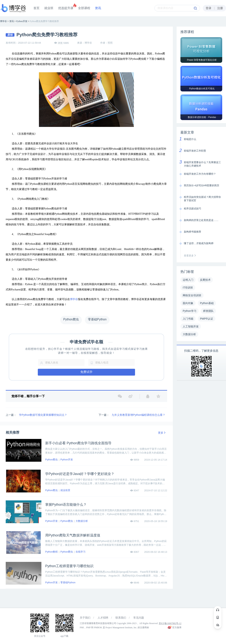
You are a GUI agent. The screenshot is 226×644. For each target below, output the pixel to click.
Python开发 (67, 460)
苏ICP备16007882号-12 (170, 623)
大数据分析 (82, 521)
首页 (36, 8)
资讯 (98, 8)
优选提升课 (66, 8)
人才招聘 (103, 618)
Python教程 (51, 552)
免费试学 (86, 372)
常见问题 (139, 618)
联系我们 (121, 618)
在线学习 (81, 552)
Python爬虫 (51, 460)
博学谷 (74, 299)
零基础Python (68, 582)
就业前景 (65, 490)
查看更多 (191, 256)
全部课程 (84, 8)
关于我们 (85, 618)
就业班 (49, 8)
